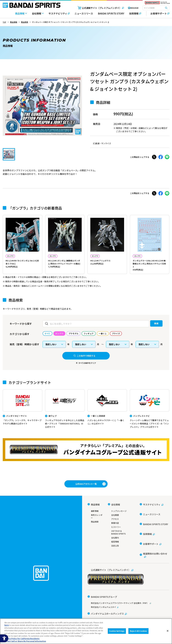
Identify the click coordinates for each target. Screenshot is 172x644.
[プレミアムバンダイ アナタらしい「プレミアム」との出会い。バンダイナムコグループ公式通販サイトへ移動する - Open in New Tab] (86, 456)
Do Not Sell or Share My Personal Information (25, 641)
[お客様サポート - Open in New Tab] (158, 13)
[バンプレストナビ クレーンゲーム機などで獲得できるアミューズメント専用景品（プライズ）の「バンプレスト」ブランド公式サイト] (149, 415)
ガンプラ (13, 257)
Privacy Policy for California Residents (22, 639)
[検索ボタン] (166, 8)
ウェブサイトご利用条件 (97, 611)
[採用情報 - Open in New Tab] (135, 15)
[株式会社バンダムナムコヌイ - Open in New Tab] (128, 592)
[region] (86, 631)
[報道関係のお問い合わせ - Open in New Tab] (154, 543)
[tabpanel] (42, 106)
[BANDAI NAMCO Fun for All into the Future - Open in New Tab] (157, 4)
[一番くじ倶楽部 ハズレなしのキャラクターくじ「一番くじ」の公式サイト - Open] (107, 413)
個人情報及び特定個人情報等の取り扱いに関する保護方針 (111, 615)
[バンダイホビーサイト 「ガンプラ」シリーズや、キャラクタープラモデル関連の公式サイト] (23, 413)
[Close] (168, 631)
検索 (151, 328)
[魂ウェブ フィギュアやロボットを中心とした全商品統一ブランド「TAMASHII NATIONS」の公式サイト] (65, 415)
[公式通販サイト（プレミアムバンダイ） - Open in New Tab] (96, 8)
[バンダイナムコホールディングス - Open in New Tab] (107, 597)
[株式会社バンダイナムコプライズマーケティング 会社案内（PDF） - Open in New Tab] (128, 588)
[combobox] (156, 8)
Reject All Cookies (138, 631)
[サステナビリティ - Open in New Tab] (59, 15)
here (7, 625)
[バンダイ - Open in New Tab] (95, 601)
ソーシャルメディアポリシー (124, 611)
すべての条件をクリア (87, 368)
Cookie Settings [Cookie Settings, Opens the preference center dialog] (117, 631)
